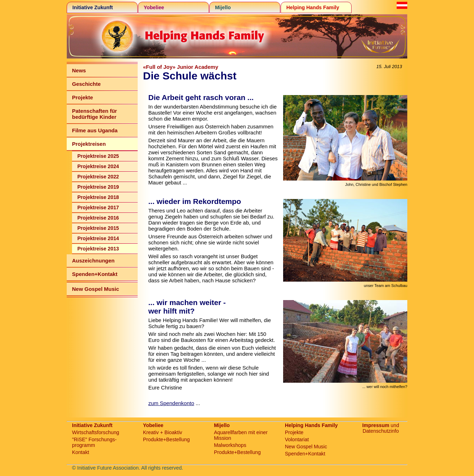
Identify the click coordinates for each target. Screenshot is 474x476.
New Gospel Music (96, 289)
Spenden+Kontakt (95, 274)
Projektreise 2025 (98, 156)
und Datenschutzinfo (381, 428)
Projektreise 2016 (98, 218)
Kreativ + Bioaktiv (163, 432)
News (79, 70)
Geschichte (86, 84)
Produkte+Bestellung (166, 439)
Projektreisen (89, 144)
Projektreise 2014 (98, 238)
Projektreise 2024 (98, 166)
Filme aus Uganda (95, 130)
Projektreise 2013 (98, 249)
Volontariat (297, 439)
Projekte (82, 97)
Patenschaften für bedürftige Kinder (95, 114)
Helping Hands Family (313, 7)
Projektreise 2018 (98, 197)
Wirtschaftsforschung (96, 432)
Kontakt (81, 452)
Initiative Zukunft (93, 7)
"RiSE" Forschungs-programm (94, 442)
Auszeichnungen (93, 261)
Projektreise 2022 (98, 177)
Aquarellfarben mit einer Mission (241, 435)
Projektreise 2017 (98, 207)
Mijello (223, 7)
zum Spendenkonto (171, 403)
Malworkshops (230, 445)
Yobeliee (154, 7)
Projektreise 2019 (98, 187)
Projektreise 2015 (98, 228)
